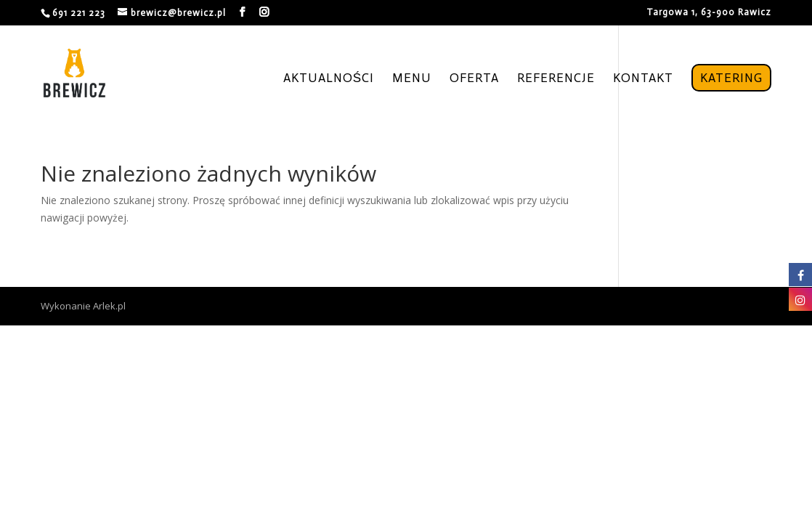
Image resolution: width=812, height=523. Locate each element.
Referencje (556, 79)
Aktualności (329, 79)
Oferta (474, 79)
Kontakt (643, 79)
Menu (412, 79)
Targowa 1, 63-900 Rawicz (709, 12)
